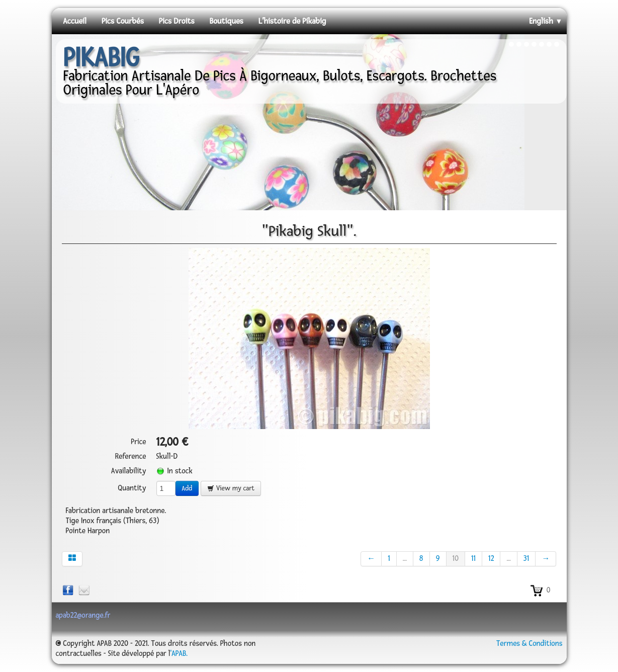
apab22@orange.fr (83, 615)
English (546, 21)
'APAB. (179, 654)
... (405, 559)
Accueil (75, 21)
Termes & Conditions (529, 644)
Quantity (132, 488)
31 (526, 559)
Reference (131, 456)
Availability (128, 471)
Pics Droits (177, 21)
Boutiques (227, 21)
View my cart (231, 488)
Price (138, 442)
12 (491, 559)
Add (187, 488)
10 (456, 559)
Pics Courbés (123, 21)
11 (473, 559)
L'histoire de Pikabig (292, 21)
